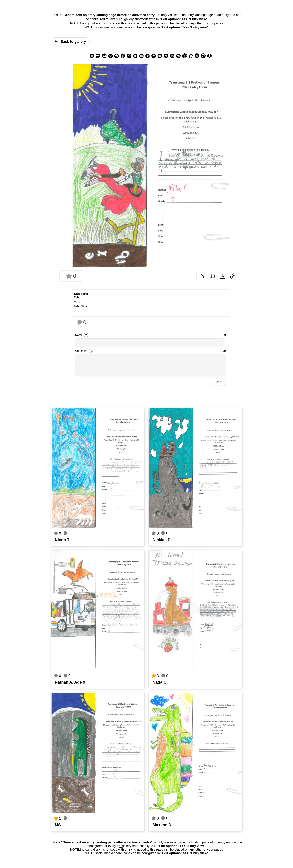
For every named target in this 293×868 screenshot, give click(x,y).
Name (79, 335)
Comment (81, 351)
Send (218, 382)
